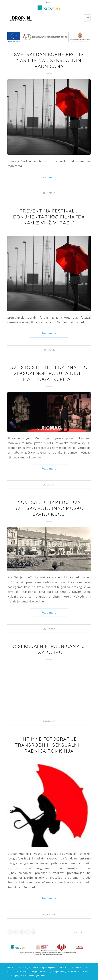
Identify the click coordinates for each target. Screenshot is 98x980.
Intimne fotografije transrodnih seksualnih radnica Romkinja (49, 745)
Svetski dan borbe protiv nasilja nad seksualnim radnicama (49, 60)
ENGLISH (50, 2)
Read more (49, 177)
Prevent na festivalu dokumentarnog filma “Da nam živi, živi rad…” (49, 217)
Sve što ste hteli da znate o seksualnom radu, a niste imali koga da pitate (49, 373)
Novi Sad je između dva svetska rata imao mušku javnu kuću (49, 508)
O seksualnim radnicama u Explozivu (49, 649)
